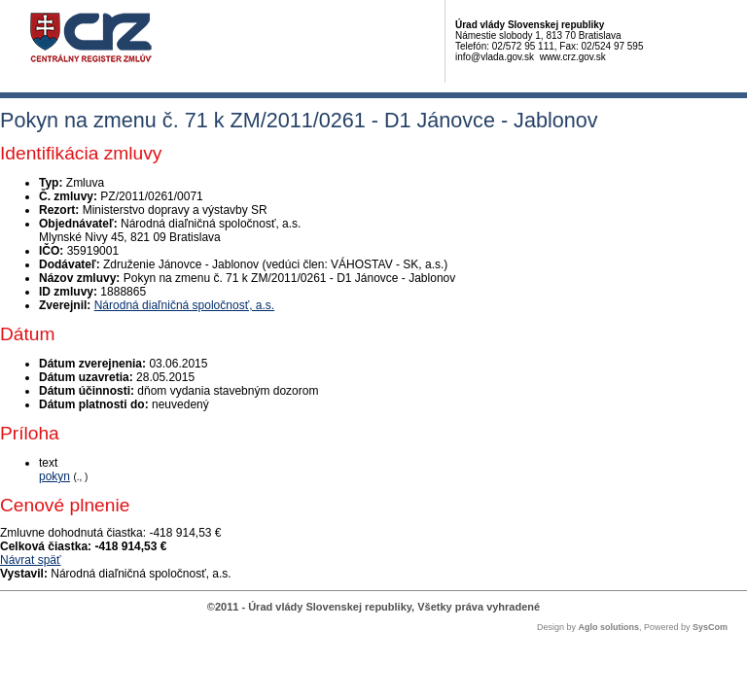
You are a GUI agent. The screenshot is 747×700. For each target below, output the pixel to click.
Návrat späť (31, 560)
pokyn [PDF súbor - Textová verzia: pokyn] (54, 476)
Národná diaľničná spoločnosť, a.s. (184, 305)
